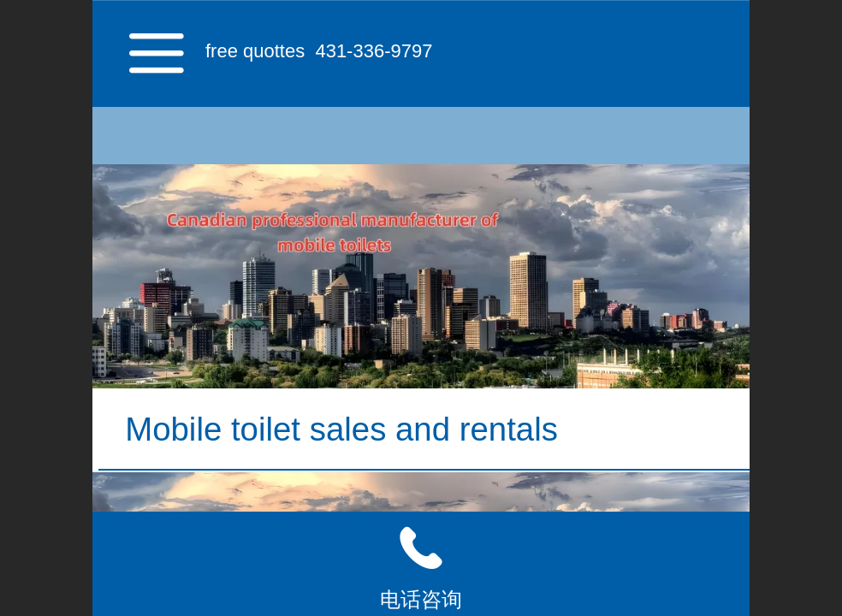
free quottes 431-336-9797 (319, 51)
